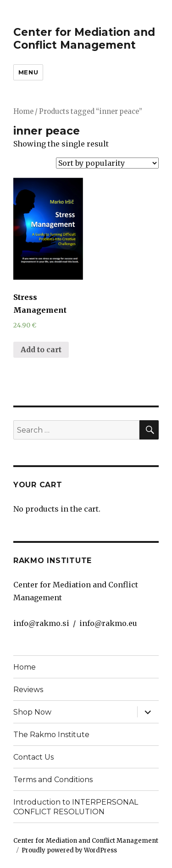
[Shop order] (107, 163)
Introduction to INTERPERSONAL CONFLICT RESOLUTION (76, 807)
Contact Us (33, 757)
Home (23, 112)
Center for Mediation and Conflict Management (84, 39)
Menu (28, 72)
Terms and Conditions (53, 780)
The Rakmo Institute (51, 735)
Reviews (28, 690)
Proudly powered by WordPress (69, 850)
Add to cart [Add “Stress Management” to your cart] (41, 349)
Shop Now (32, 712)
